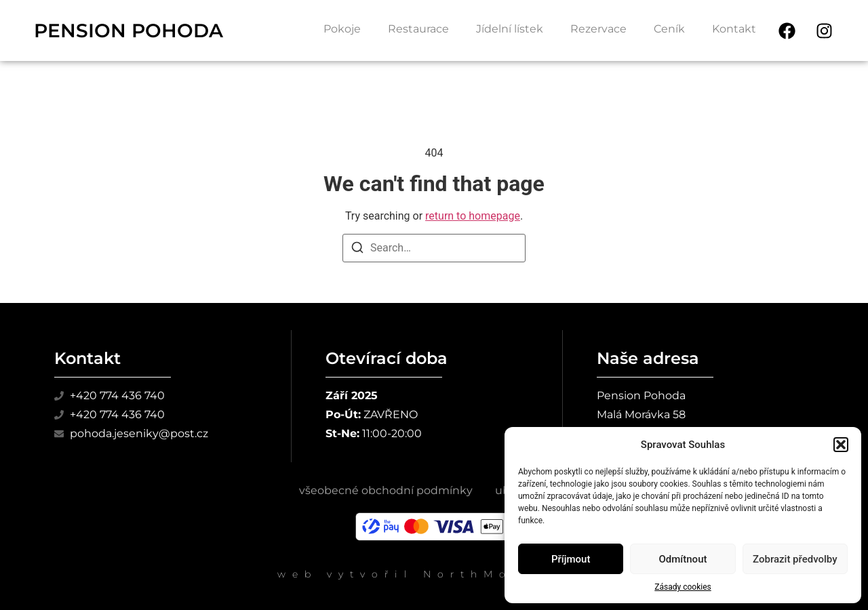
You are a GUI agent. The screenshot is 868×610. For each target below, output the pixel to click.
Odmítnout (683, 559)
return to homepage (473, 216)
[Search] (357, 250)
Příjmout (571, 559)
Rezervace (598, 29)
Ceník (669, 29)
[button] (841, 445)
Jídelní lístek (510, 29)
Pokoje (342, 29)
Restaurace (418, 29)
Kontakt (734, 29)
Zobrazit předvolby (795, 559)
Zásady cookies (683, 587)
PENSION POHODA (129, 30)
